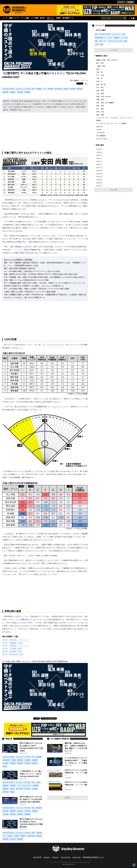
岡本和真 (36, 563)
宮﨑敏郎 (7, 568)
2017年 (22, 571)
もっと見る (114, 50)
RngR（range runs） (54, 407)
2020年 (31, 203)
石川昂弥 (23, 623)
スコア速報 (35, 18)
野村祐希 (12, 556)
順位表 (42, 18)
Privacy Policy (77, 857)
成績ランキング (14, 18)
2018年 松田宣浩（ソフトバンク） (16, 646)
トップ (5, 18)
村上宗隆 (37, 236)
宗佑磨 (52, 222)
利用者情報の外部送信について (93, 857)
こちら (25, 110)
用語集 (58, 18)
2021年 (47, 203)
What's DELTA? (37, 857)
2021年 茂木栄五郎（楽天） (13, 655)
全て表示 (67, 798)
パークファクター (18, 250)
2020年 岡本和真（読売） (13, 652)
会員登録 (130, 2)
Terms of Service (66, 857)
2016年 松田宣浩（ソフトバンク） (16, 640)
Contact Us (55, 857)
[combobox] (112, 18)
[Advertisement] (45, 131)
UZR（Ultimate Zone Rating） (54, 345)
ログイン (121, 2)
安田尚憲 (18, 200)
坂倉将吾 (28, 247)
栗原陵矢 (64, 623)
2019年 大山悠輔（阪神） (13, 649)
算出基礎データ (68, 18)
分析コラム (50, 18)
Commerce (47, 857)
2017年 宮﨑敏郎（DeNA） (13, 643)
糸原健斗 (31, 556)
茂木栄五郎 (25, 214)
